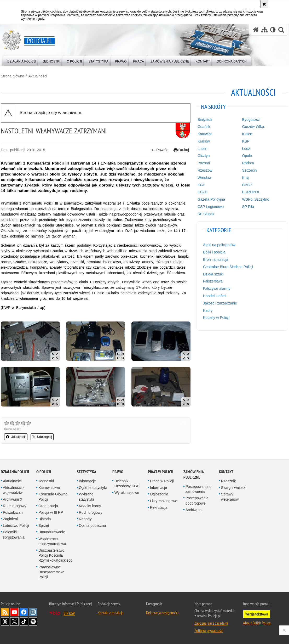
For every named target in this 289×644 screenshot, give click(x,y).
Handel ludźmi (215, 296)
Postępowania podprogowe (197, 501)
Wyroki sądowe (127, 493)
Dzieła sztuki (213, 274)
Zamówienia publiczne (193, 474)
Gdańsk (204, 127)
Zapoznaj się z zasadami (211, 623)
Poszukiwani (13, 512)
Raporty (85, 519)
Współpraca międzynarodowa (52, 541)
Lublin (202, 149)
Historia (45, 519)
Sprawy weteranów (230, 497)
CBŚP (247, 185)
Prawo (118, 472)
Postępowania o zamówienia (199, 489)
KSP (246, 141)
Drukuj (181, 150)
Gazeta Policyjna (211, 199)
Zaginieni (10, 519)
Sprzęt (44, 526)
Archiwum (193, 510)
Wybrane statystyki (86, 497)
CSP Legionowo (211, 207)
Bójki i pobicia (214, 252)
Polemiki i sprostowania (14, 535)
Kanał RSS (5, 612)
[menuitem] (22, 60)
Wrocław (204, 178)
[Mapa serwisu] (264, 30)
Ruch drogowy (15, 506)
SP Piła (248, 207)
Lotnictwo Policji (16, 526)
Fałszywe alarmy (217, 289)
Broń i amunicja (216, 259)
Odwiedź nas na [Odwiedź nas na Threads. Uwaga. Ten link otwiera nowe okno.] (5, 622)
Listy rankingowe (164, 501)
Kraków (204, 141)
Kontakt (226, 472)
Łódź (246, 149)
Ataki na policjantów (219, 245)
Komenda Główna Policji (53, 497)
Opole (247, 156)
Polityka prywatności (209, 630)
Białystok (205, 120)
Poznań (204, 163)
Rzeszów (205, 170)
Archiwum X (13, 499)
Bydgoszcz (251, 120)
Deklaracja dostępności (162, 613)
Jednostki (46, 481)
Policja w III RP (51, 512)
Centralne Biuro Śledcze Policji (228, 267)
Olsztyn (204, 156)
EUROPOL (251, 192)
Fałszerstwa (213, 281)
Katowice (205, 134)
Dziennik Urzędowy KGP (127, 484)
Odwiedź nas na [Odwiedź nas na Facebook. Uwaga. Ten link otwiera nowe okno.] (24, 612)
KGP (201, 185)
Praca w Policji (161, 472)
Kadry (208, 310)
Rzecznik (229, 481)
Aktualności (38, 76)
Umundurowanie (52, 532)
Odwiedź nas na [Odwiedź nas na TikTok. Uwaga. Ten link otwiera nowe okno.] (24, 622)
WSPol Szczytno (256, 199)
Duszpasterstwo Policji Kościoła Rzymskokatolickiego (56, 555)
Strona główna (13, 76)
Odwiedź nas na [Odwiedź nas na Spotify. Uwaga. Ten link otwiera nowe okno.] (33, 622)
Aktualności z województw (14, 490)
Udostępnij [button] (16, 437)
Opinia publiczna (93, 526)
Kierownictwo (49, 488)
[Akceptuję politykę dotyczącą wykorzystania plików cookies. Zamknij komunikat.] (264, 4)
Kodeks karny (90, 506)
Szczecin (250, 170)
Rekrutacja (159, 507)
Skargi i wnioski (234, 488)
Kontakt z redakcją (111, 613)
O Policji (44, 472)
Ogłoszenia (159, 494)
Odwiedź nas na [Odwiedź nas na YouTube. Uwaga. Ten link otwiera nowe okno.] (14, 612)
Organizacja (48, 506)
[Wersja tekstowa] (273, 30)
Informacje (87, 481)
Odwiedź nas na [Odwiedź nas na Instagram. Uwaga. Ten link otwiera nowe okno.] (33, 612)
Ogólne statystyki (93, 488)
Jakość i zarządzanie (220, 303)
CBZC (203, 192)
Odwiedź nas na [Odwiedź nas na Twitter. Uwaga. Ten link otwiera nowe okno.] (14, 622)
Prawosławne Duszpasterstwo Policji (51, 572)
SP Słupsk (206, 214)
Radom (248, 163)
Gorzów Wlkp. (254, 127)
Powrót (160, 150)
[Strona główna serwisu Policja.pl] (256, 30)
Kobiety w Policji (216, 318)
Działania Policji (15, 472)
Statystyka (86, 472)
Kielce (247, 134)
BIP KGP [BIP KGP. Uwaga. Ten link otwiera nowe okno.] (69, 613)
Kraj (245, 178)
